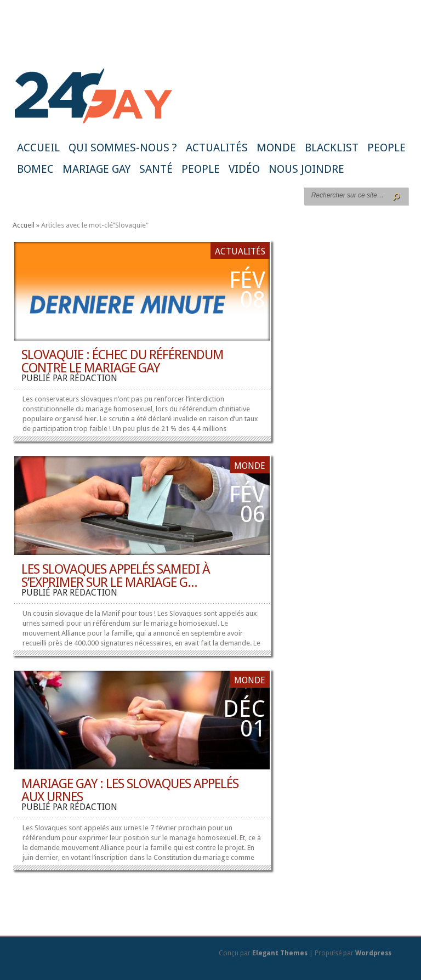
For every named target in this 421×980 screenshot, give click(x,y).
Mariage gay (96, 169)
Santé (156, 169)
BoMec (35, 169)
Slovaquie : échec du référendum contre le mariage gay (123, 361)
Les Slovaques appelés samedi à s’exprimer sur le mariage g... (116, 576)
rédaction (93, 378)
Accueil (38, 148)
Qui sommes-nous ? (123, 148)
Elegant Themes (280, 953)
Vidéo (244, 169)
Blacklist (332, 148)
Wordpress (373, 953)
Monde (276, 148)
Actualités (217, 148)
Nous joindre (306, 169)
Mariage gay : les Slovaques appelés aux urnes (130, 790)
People (386, 148)
